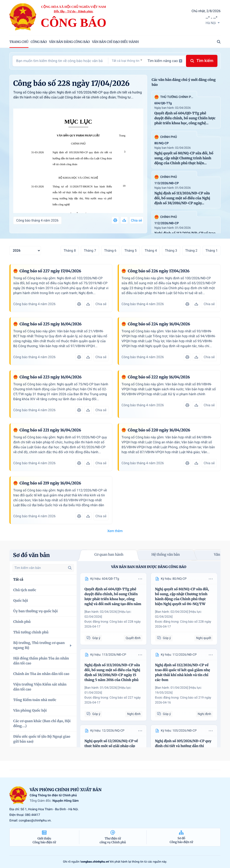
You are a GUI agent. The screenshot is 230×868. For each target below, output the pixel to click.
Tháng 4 (151, 251)
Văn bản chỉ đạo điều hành (115, 42)
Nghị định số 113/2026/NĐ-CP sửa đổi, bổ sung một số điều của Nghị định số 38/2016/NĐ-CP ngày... (182, 198)
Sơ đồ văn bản (31, 555)
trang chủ (19, 42)
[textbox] (127, 61)
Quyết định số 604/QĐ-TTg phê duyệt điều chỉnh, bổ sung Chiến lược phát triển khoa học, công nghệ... (185, 118)
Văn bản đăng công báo (70, 42)
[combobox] (127, 61)
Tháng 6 (110, 251)
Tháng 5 (130, 251)
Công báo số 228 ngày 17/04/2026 (71, 83)
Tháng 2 (191, 251)
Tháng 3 (171, 251)
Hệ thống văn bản (166, 555)
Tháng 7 (90, 251)
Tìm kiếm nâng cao (165, 61)
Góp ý (93, 638)
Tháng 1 (212, 251)
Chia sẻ (136, 220)
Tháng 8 (70, 251)
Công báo (39, 42)
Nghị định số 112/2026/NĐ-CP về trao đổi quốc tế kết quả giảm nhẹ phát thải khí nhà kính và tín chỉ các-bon (182, 673)
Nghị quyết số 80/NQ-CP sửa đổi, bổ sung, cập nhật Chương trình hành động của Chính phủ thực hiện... (184, 158)
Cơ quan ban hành (109, 555)
